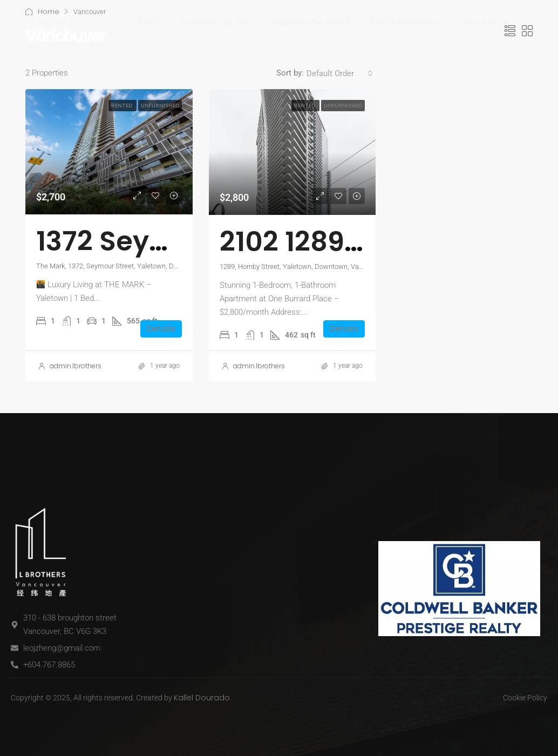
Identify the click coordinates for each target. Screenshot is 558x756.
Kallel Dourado (202, 698)
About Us (486, 22)
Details (161, 329)
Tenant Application (406, 22)
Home (150, 22)
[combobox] (340, 73)
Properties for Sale (217, 22)
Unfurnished (160, 106)
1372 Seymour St (146, 241)
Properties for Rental (311, 22)
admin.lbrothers (76, 366)
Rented (123, 106)
